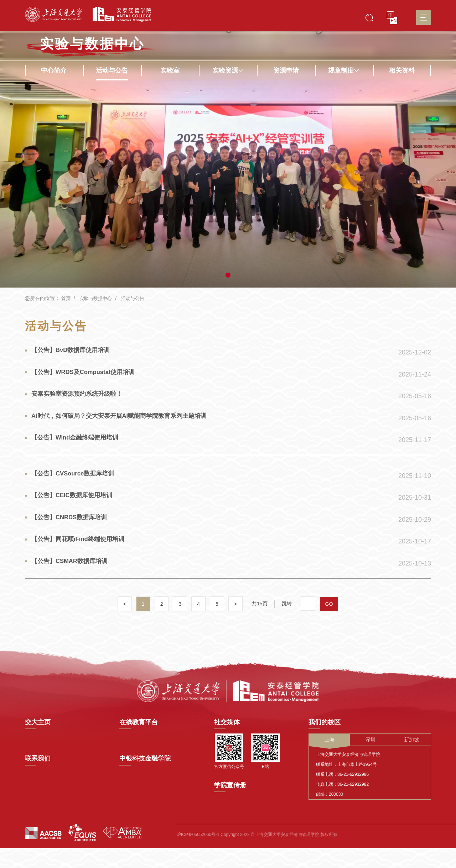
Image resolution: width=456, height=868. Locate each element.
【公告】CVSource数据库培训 (76, 487)
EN (394, 21)
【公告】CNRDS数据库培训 (72, 535)
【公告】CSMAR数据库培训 (73, 582)
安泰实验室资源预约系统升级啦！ (80, 399)
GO (330, 627)
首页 (66, 298)
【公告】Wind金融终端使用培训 (78, 447)
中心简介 (54, 70)
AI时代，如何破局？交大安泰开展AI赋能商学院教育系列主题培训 (125, 423)
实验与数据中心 (92, 44)
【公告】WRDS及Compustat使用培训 (87, 375)
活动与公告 (112, 70)
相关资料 (402, 70)
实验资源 (228, 70)
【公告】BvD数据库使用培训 (74, 351)
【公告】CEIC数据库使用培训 (75, 511)
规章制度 (344, 70)
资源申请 (286, 70)
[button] (228, 275)
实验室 (170, 70)
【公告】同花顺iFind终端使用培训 (81, 558)
